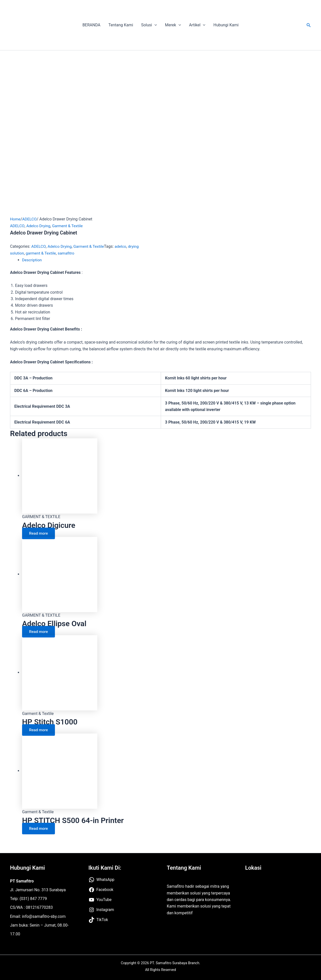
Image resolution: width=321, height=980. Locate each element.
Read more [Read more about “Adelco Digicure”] (39, 533)
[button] (309, 25)
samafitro (67, 253)
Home (15, 219)
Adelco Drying (39, 226)
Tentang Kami (121, 25)
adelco (123, 246)
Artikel (197, 25)
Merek (173, 25)
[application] (154, 25)
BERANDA (92, 25)
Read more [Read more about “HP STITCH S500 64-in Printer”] (39, 828)
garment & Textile (42, 253)
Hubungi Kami (226, 25)
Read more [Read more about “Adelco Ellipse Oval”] (39, 631)
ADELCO (30, 219)
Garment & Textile (69, 226)
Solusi (149, 25)
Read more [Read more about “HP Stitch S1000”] (39, 729)
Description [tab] (32, 260)
